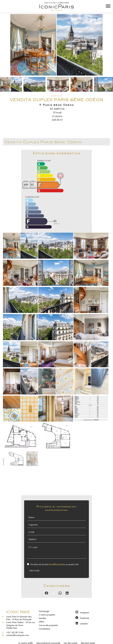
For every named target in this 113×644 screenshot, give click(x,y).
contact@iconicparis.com (18, 635)
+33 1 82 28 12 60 (15, 633)
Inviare (35, 571)
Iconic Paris (18, 612)
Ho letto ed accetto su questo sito (55, 564)
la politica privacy (57, 564)
